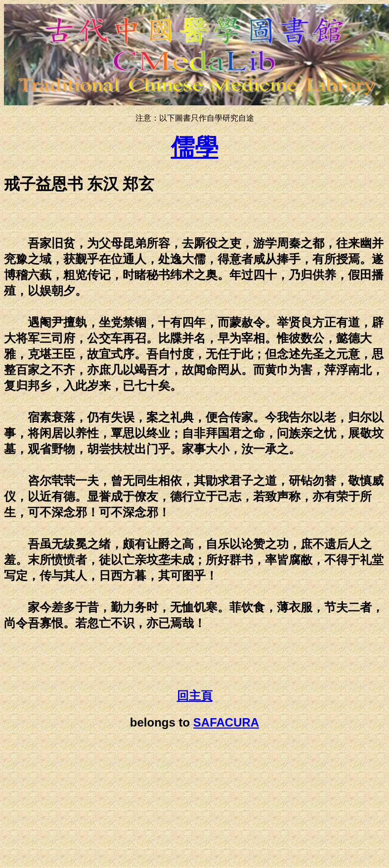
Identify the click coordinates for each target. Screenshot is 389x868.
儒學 (195, 147)
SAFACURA (226, 722)
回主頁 (195, 696)
